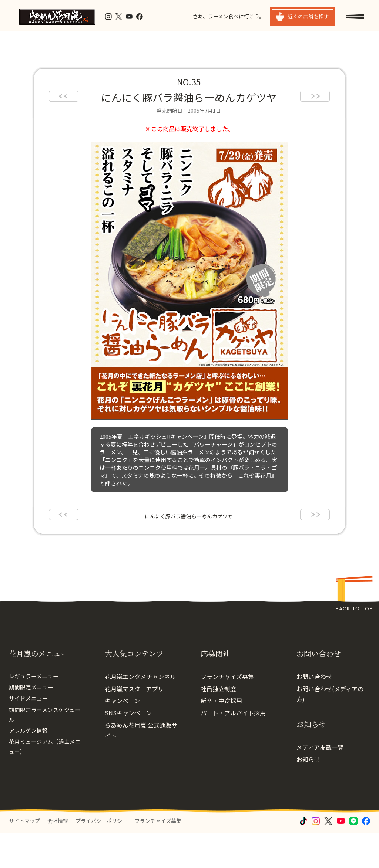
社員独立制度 (218, 724)
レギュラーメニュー (35, 712)
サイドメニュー (30, 736)
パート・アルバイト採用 (233, 748)
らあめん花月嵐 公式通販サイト (141, 765)
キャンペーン (122, 736)
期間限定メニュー (33, 724)
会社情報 (58, 856)
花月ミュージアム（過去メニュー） (44, 788)
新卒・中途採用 (221, 736)
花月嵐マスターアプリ (134, 724)
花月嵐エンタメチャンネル (140, 712)
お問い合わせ (314, 712)
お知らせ (308, 794)
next (315, 96)
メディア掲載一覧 (320, 782)
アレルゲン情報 (30, 771)
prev (64, 96)
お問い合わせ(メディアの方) (330, 729)
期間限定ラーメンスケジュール (44, 753)
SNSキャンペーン (128, 748)
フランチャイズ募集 (227, 712)
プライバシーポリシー (101, 856)
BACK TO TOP (354, 609)
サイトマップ (24, 856)
